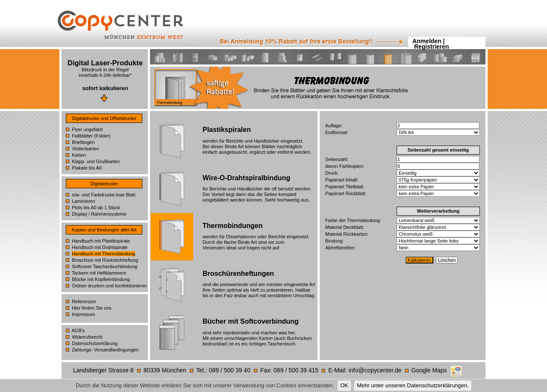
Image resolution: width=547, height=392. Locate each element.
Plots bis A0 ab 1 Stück (96, 208)
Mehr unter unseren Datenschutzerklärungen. (413, 385)
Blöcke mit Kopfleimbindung (101, 279)
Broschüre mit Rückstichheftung (105, 260)
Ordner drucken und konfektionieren (109, 286)
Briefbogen (83, 142)
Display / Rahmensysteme (99, 214)
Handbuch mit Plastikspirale (101, 241)
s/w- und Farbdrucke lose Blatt (104, 195)
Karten (79, 155)
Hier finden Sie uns (92, 308)
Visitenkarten (85, 149)
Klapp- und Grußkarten (96, 161)
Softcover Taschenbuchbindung (104, 266)
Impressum (83, 314)
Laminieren (83, 201)
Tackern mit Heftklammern (99, 273)
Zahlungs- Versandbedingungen (105, 350)
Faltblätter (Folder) (91, 136)
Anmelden (427, 41)
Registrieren (432, 47)
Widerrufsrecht (87, 337)
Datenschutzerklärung (95, 343)
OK (344, 385)
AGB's (78, 331)
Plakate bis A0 (87, 168)
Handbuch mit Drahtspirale (100, 247)
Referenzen (84, 301)
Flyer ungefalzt (87, 129)
